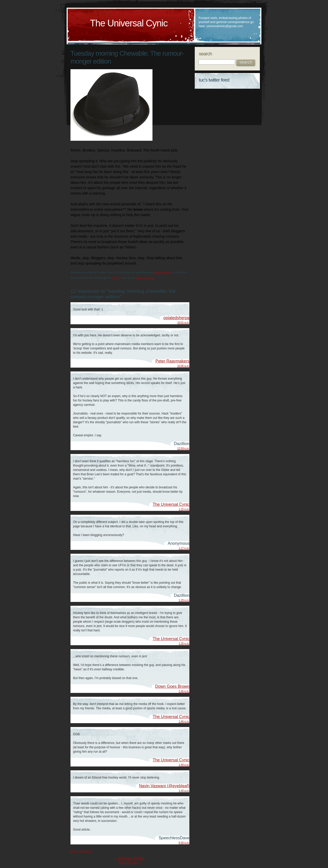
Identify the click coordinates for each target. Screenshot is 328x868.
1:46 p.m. (184, 721)
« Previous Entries (130, 858)
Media (157, 272)
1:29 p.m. (184, 600)
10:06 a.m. (183, 366)
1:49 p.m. (184, 765)
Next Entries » (130, 862)
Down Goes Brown (172, 686)
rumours (166, 272)
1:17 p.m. (184, 548)
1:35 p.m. (184, 644)
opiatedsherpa (176, 318)
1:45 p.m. (184, 691)
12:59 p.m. (183, 448)
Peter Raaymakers (173, 361)
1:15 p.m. (184, 509)
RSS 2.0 (116, 278)
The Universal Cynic (129, 23)
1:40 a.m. (184, 791)
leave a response (145, 278)
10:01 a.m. (183, 323)
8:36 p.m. (184, 843)
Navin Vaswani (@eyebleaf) (164, 786)
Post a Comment (81, 851)
